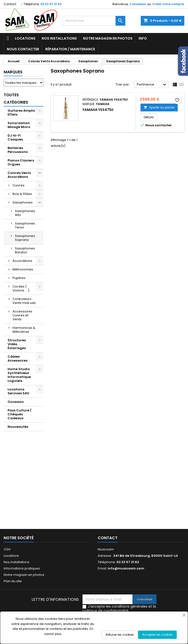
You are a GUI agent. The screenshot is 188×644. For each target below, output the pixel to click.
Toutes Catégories (16, 99)
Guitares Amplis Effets (21, 113)
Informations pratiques (22, 568)
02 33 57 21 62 (51, 4)
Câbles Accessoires (18, 359)
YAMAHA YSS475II (98, 110)
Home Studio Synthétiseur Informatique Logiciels (19, 375)
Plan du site (13, 581)
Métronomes (23, 269)
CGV (7, 549)
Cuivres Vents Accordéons (19, 175)
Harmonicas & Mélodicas (24, 330)
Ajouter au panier (159, 107)
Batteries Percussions (18, 150)
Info (143, 38)
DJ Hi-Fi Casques (15, 137)
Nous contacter (23, 49)
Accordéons (22, 261)
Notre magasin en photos (108, 38)
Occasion (16, 402)
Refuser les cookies (120, 635)
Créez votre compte (168, 4)
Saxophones (23, 202)
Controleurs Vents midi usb (24, 301)
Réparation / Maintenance (70, 49)
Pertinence (152, 85)
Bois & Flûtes (22, 194)
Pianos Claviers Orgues (21, 162)
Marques (13, 72)
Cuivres (18, 185)
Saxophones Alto (25, 213)
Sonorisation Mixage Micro (19, 125)
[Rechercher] (94, 21)
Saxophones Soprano (25, 238)
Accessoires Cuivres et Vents (22, 315)
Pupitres (19, 278)
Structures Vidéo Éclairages (17, 344)
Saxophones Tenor (25, 225)
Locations (25, 38)
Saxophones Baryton (25, 250)
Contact (10, 4)
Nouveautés (18, 427)
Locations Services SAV (18, 391)
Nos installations (59, 38)
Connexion (138, 4)
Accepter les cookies (157, 635)
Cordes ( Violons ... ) (21, 288)
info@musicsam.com (126, 568)
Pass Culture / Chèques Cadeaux (19, 414)
